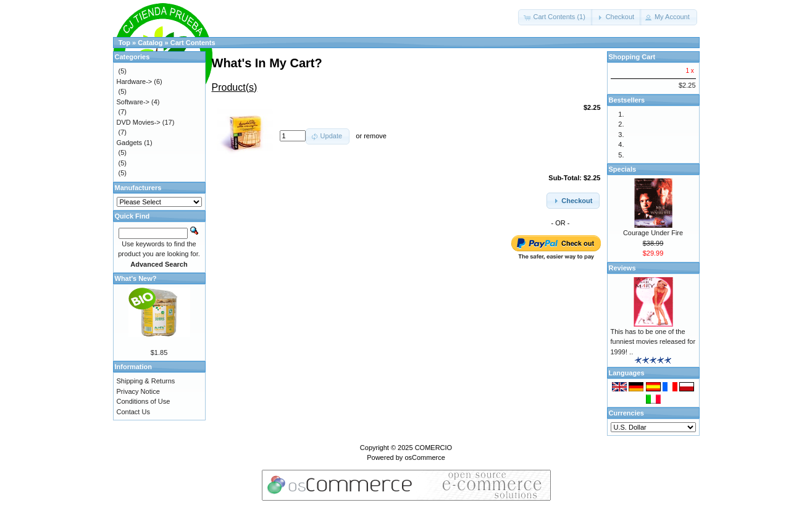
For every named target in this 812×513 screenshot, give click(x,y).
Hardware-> (135, 81)
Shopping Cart (632, 57)
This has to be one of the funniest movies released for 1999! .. (653, 342)
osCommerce (425, 457)
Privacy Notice (138, 391)
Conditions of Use (144, 401)
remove (375, 136)
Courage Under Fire (653, 233)
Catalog (150, 43)
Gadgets (130, 143)
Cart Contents (193, 43)
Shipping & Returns (146, 381)
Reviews (622, 268)
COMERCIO (434, 448)
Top (124, 43)
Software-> (133, 102)
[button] (555, 17)
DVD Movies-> (139, 122)
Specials (623, 169)
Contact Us (133, 412)
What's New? (136, 278)
